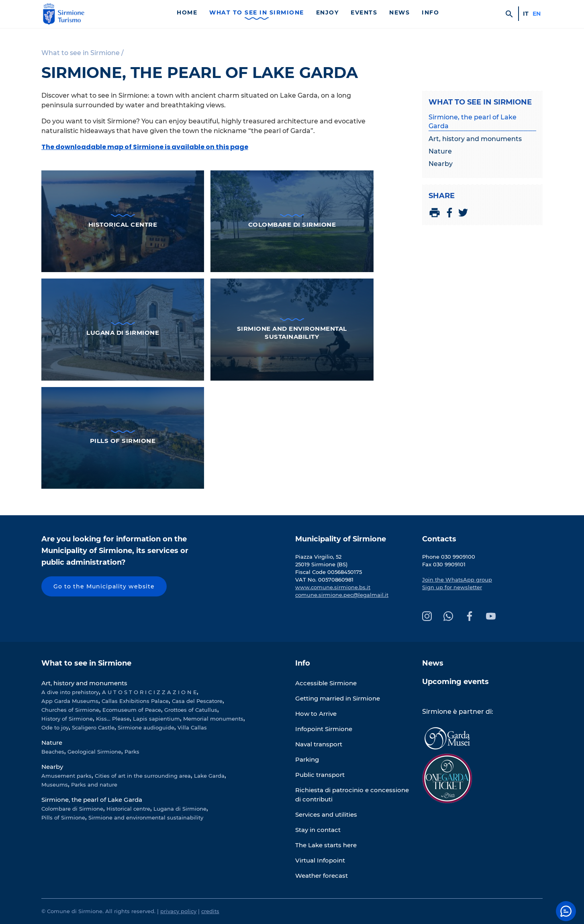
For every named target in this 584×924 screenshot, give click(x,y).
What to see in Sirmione (257, 12)
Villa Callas (192, 727)
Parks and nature (94, 785)
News (399, 12)
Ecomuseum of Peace (132, 710)
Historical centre (128, 809)
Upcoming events (455, 682)
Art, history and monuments (475, 139)
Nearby (441, 164)
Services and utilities (326, 814)
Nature (440, 151)
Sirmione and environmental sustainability (146, 817)
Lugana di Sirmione (180, 809)
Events (364, 12)
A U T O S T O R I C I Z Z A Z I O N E (149, 692)
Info (430, 12)
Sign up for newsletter (452, 587)
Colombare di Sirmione (72, 809)
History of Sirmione (67, 719)
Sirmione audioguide (146, 727)
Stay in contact (318, 830)
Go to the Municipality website (104, 586)
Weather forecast (322, 876)
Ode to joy (55, 727)
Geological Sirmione (94, 752)
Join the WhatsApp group (457, 580)
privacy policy (178, 911)
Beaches (53, 752)
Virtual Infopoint (320, 860)
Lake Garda (209, 776)
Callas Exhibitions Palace (135, 701)
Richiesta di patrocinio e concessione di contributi (352, 795)
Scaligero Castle (93, 727)
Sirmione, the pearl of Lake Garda (473, 122)
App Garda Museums (70, 701)
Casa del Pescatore (197, 701)
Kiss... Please (113, 719)
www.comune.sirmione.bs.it (333, 587)
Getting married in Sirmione (338, 698)
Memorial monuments (213, 719)
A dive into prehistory (70, 692)
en (537, 14)
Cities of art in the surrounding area (143, 776)
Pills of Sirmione (63, 817)
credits (210, 911)
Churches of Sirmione (70, 710)
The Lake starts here (326, 845)
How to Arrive (316, 714)
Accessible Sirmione (326, 683)
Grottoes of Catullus (191, 710)
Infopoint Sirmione (324, 729)
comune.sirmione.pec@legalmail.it (342, 595)
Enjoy (328, 12)
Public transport (320, 775)
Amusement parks (66, 776)
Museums (55, 785)
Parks (132, 752)
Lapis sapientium (156, 719)
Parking (307, 759)
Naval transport (319, 744)
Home (187, 12)
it (526, 14)
